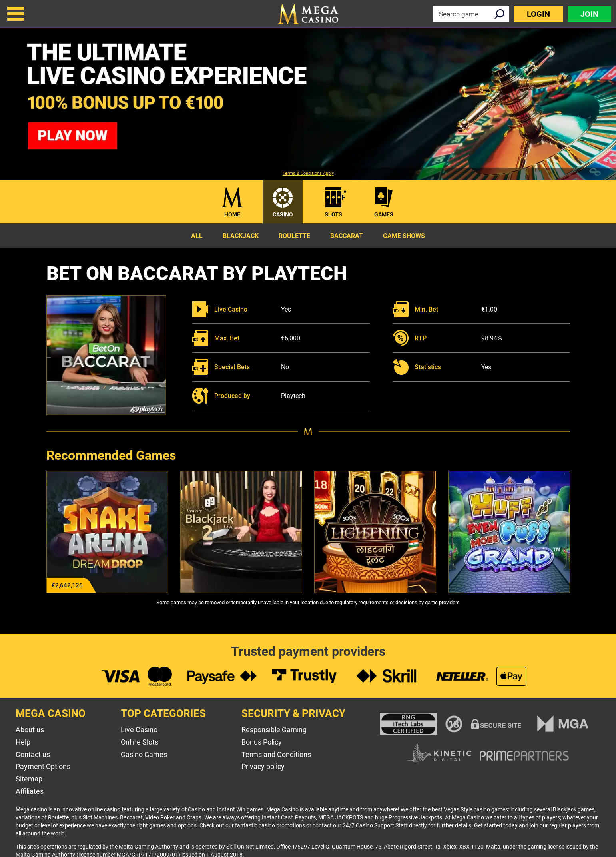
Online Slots (140, 742)
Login (538, 14)
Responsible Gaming (274, 730)
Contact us (33, 754)
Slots (333, 214)
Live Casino (139, 730)
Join (589, 14)
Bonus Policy (262, 742)
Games (384, 214)
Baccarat (347, 236)
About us (30, 730)
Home (232, 214)
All (197, 236)
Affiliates (30, 791)
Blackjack (241, 236)
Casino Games (144, 754)
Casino (283, 214)
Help (23, 742)
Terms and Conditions (276, 754)
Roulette (294, 236)
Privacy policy (263, 766)
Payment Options (43, 766)
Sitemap (29, 779)
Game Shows (404, 236)
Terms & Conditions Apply (308, 174)
